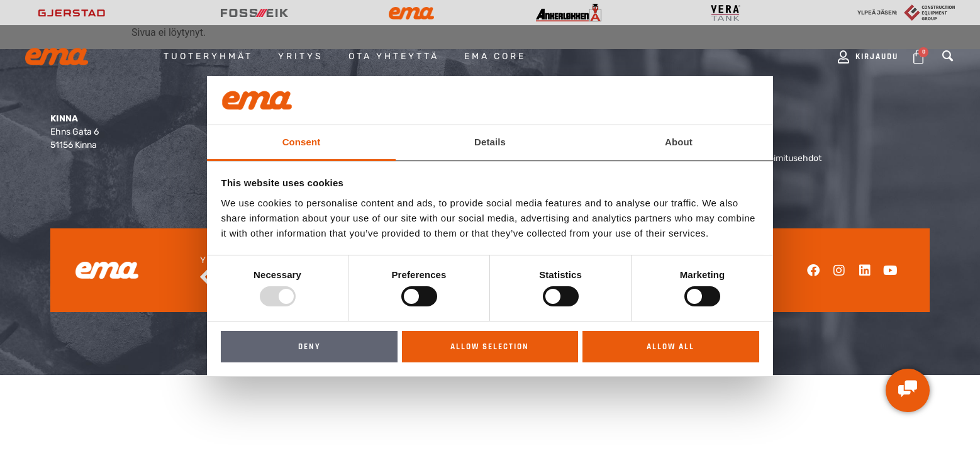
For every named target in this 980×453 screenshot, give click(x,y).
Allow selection (490, 347)
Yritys (301, 56)
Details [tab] (490, 142)
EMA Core (495, 56)
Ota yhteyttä (394, 56)
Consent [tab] (302, 142)
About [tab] (679, 142)
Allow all (671, 347)
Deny (309, 347)
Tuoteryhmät (208, 56)
